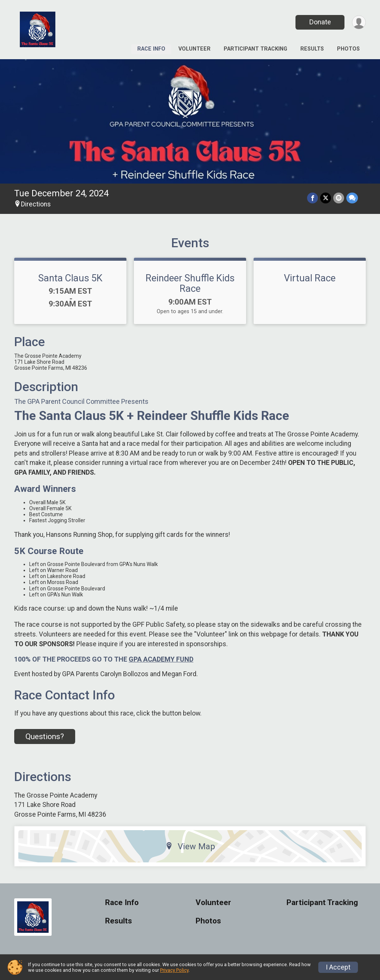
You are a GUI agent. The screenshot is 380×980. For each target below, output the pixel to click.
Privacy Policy (174, 970)
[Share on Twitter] (326, 198)
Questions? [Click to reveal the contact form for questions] (45, 736)
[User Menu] (359, 22)
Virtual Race (310, 278)
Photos (348, 49)
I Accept (338, 967)
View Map (190, 846)
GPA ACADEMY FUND (161, 659)
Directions (36, 204)
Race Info (151, 49)
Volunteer (194, 49)
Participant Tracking (255, 49)
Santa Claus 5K (70, 278)
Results (312, 49)
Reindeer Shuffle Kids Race (190, 283)
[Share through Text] (352, 198)
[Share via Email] (339, 198)
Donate (320, 22)
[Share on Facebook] (312, 198)
